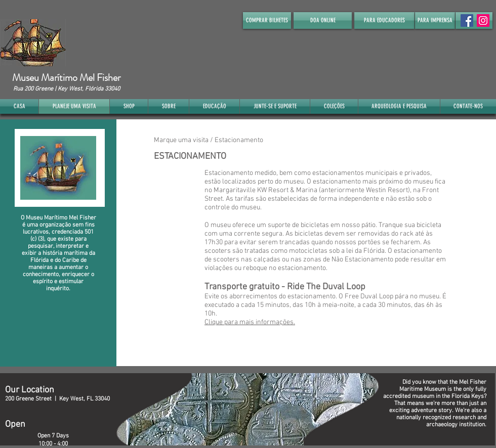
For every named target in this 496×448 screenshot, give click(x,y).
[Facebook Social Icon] (467, 20)
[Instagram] (483, 20)
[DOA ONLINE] (323, 20)
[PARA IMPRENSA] (435, 20)
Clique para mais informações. (250, 322)
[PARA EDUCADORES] (384, 20)
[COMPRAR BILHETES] (267, 20)
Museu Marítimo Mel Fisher (66, 78)
